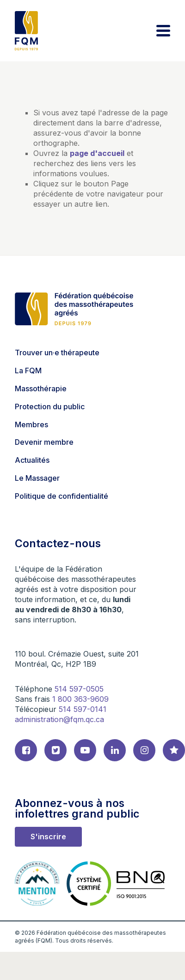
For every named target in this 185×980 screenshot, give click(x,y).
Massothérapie (41, 388)
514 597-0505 (79, 689)
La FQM (28, 370)
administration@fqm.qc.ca (59, 719)
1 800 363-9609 (80, 699)
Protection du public (50, 406)
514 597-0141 (83, 709)
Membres (31, 424)
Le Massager (37, 478)
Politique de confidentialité (62, 496)
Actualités (32, 460)
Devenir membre (44, 442)
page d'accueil (97, 153)
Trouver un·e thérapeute (57, 353)
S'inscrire (48, 837)
